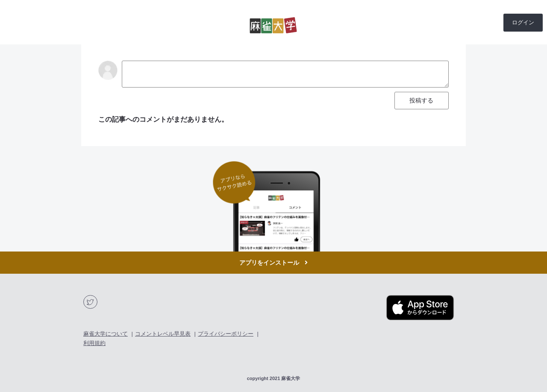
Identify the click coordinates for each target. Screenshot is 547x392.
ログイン (523, 22)
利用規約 (94, 343)
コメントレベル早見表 (163, 334)
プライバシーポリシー (226, 334)
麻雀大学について (106, 334)
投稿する (421, 100)
